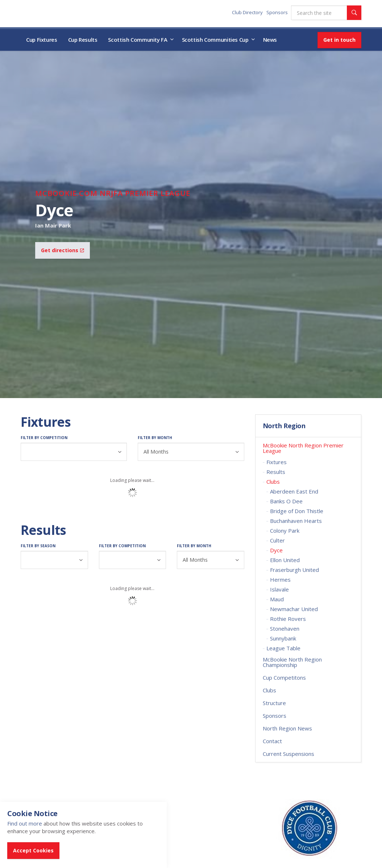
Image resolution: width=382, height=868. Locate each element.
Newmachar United (294, 609)
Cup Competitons (284, 677)
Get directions (63, 250)
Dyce (276, 550)
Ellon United (285, 560)
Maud (277, 599)
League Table (283, 648)
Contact (272, 741)
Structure (274, 703)
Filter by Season (38, 546)
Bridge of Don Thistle (297, 511)
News (270, 40)
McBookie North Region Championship (292, 662)
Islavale (279, 589)
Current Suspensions (288, 754)
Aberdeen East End (294, 491)
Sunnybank (283, 638)
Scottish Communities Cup (215, 40)
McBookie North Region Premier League (303, 448)
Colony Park (285, 531)
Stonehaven (285, 629)
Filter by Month (155, 438)
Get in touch (339, 40)
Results (276, 472)
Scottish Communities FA (66, 13)
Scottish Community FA (138, 40)
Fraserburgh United (294, 570)
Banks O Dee (286, 501)
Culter (277, 540)
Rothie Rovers (288, 619)
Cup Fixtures (42, 40)
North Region (284, 426)
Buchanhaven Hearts (296, 521)
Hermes (280, 580)
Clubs (273, 482)
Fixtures (277, 462)
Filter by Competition (44, 438)
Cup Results (83, 40)
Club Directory (247, 12)
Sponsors (277, 12)
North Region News (287, 728)
